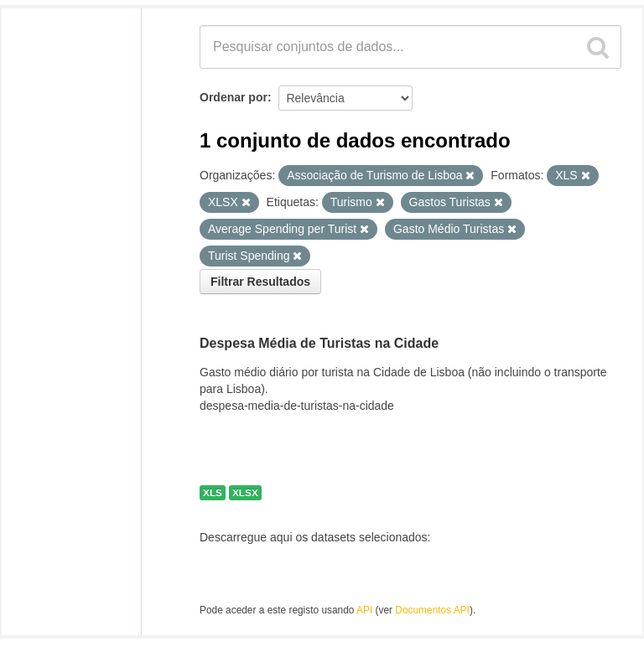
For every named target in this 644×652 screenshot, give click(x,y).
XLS (213, 493)
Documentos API (432, 610)
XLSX (245, 493)
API (364, 610)
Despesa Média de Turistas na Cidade (319, 343)
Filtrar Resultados (260, 282)
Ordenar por (234, 97)
